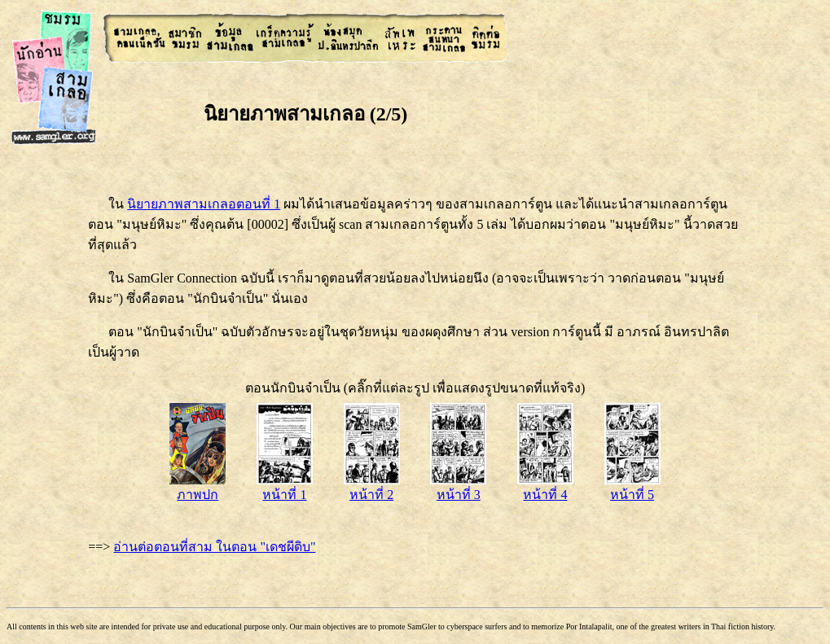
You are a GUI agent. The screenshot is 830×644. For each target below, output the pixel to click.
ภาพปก (198, 487)
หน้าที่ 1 (285, 487)
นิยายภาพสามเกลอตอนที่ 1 (204, 204)
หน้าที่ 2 (372, 487)
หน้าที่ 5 (632, 487)
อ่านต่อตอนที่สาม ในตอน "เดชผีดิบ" (214, 547)
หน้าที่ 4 (545, 487)
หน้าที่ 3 (458, 487)
